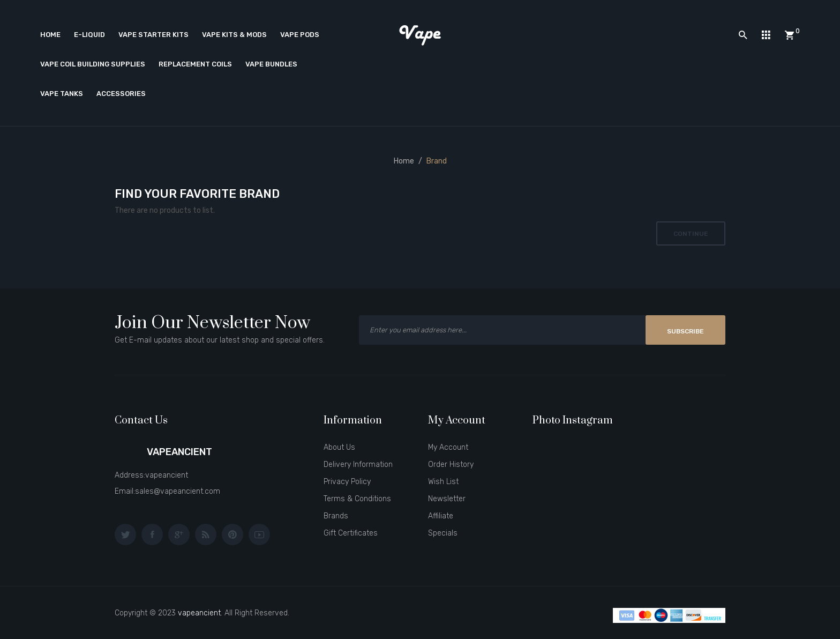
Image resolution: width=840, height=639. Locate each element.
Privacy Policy (347, 482)
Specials (443, 533)
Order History (451, 465)
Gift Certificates (351, 533)
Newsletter (447, 499)
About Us (339, 447)
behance (206, 534)
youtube (259, 534)
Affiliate (441, 516)
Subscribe (685, 331)
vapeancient (199, 613)
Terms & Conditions (357, 499)
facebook (152, 534)
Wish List (443, 482)
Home (404, 161)
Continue (691, 234)
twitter (125, 534)
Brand (437, 161)
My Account (448, 447)
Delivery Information (358, 465)
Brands (336, 516)
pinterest (232, 534)
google (179, 534)
